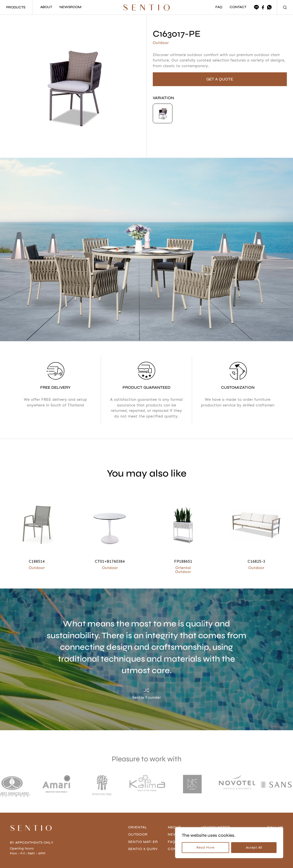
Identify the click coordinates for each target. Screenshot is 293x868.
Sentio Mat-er (144, 842)
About (175, 827)
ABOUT (46, 7)
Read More (205, 847)
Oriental (138, 827)
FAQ (219, 7)
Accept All (254, 847)
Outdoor (139, 834)
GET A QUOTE (220, 79)
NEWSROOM (70, 7)
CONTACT (238, 7)
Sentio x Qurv (144, 849)
